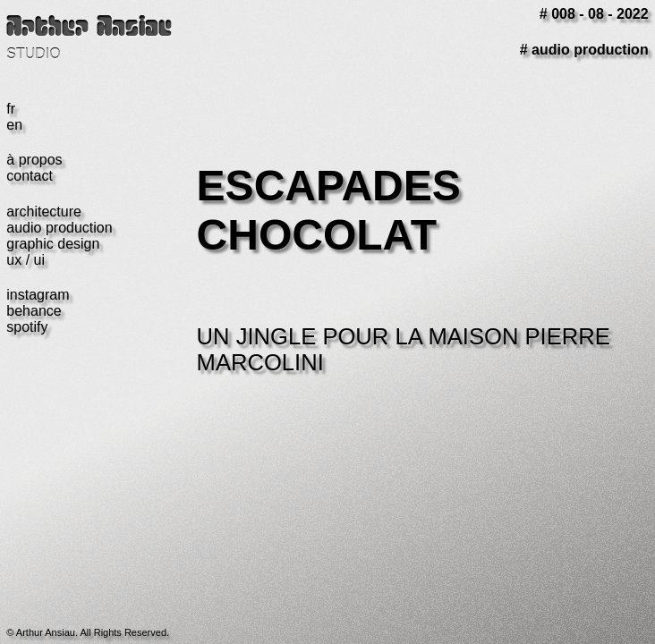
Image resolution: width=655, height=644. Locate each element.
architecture (44, 212)
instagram (38, 295)
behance (34, 311)
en (14, 125)
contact (30, 176)
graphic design (53, 244)
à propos (34, 160)
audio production (59, 228)
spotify (27, 327)
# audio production (584, 50)
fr (11, 109)
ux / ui (26, 260)
